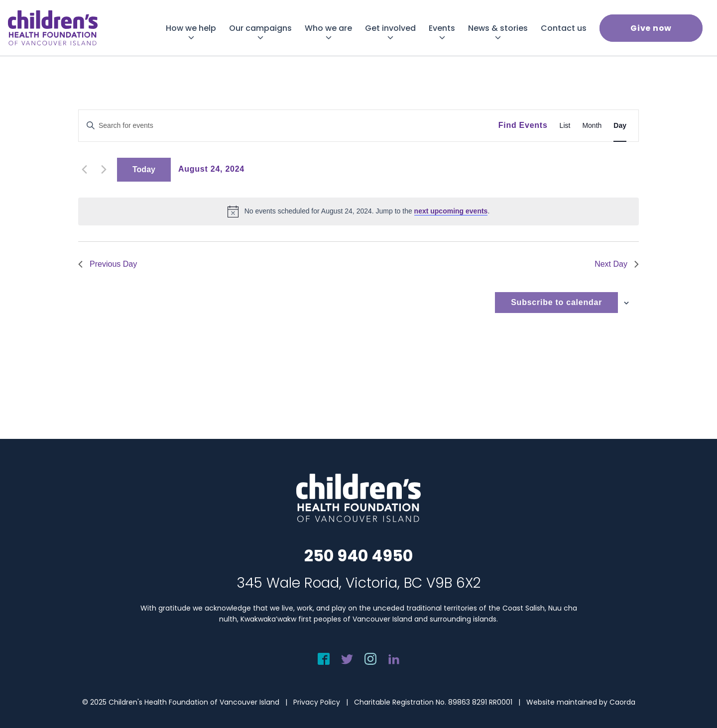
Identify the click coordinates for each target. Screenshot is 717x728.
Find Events (523, 125)
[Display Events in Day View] (620, 126)
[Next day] (104, 170)
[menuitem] (191, 28)
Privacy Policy (317, 702)
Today (144, 169)
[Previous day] (84, 170)
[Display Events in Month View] (592, 126)
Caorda (622, 702)
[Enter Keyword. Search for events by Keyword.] (289, 126)
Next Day (616, 264)
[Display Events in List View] (565, 126)
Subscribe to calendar (556, 302)
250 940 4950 (358, 556)
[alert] (358, 211)
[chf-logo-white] (53, 28)
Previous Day (108, 264)
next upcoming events (451, 211)
